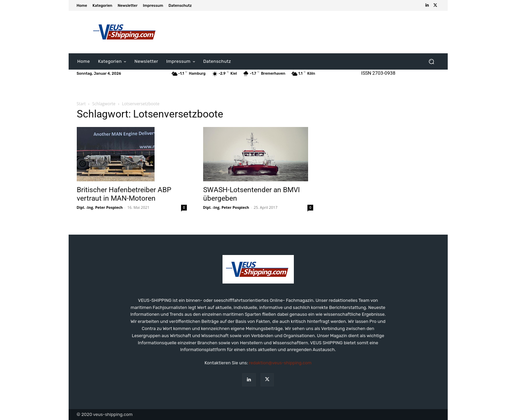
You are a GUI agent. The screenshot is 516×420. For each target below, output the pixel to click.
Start (81, 104)
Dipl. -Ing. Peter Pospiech (100, 207)
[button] (432, 62)
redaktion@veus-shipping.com (280, 363)
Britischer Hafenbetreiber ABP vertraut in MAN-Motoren (124, 194)
